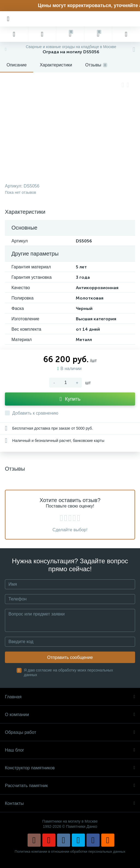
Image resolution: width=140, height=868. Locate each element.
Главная (70, 697)
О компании (70, 715)
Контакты (70, 803)
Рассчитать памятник (70, 786)
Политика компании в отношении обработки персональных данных (70, 851)
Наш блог (70, 750)
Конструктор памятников (70, 768)
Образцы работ (70, 732)
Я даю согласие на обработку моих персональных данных (68, 672)
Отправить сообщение (70, 657)
